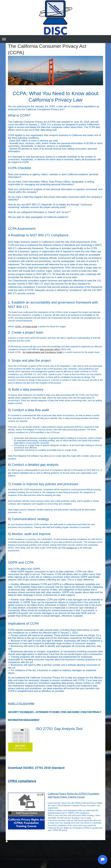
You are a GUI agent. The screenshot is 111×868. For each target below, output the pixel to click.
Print (10, 841)
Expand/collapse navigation (55, 39)
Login (103, 841)
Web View (101, 844)
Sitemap (19, 841)
